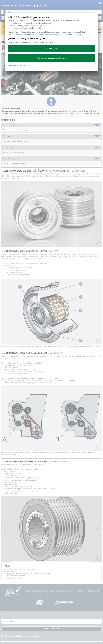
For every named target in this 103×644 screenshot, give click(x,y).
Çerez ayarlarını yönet (17, 65)
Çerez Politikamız (66, 35)
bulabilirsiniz (52, 42)
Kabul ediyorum (51, 49)
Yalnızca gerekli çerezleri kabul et (51, 58)
